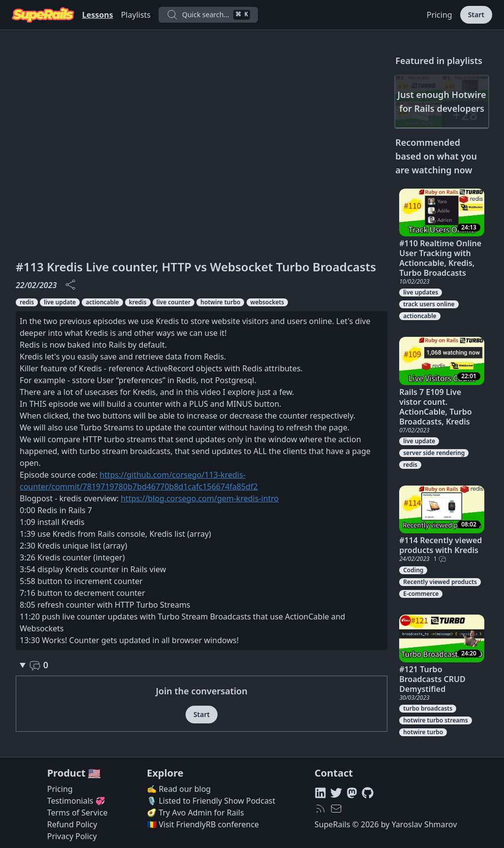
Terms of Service (78, 813)
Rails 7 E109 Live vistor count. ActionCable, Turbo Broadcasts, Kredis (435, 407)
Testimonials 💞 (76, 801)
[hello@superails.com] (336, 809)
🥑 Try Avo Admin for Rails (195, 813)
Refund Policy (72, 824)
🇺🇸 (94, 773)
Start (476, 15)
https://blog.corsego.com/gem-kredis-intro (200, 498)
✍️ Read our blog (179, 789)
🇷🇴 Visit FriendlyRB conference (203, 824)
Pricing (440, 15)
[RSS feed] (320, 809)
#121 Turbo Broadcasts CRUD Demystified (432, 679)
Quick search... (208, 15)
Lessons (98, 15)
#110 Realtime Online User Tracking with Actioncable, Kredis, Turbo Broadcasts (440, 258)
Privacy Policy (72, 836)
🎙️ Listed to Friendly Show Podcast (211, 801)
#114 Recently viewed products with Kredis (441, 545)
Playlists (136, 15)
